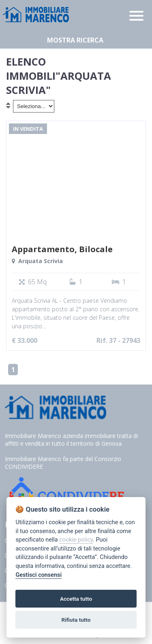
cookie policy (76, 540)
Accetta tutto (76, 599)
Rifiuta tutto (76, 620)
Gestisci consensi (39, 575)
